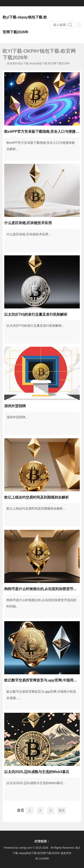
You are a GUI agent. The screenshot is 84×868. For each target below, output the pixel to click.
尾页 (62, 810)
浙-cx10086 (42, 859)
